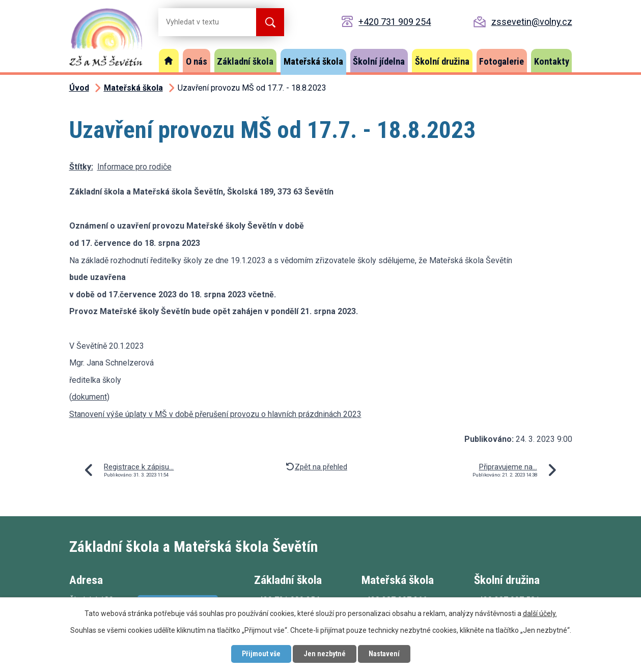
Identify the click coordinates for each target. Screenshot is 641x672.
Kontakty (552, 61)
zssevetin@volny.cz (532, 22)
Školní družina (442, 61)
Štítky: (81, 167)
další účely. (540, 613)
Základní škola (245, 61)
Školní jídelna (379, 61)
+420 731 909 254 (395, 22)
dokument (89, 397)
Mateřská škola (313, 61)
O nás (197, 61)
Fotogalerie (501, 61)
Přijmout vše (261, 654)
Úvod (169, 61)
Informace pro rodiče (134, 167)
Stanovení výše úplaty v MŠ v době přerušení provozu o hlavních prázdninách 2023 (215, 414)
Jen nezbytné (325, 654)
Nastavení (384, 654)
